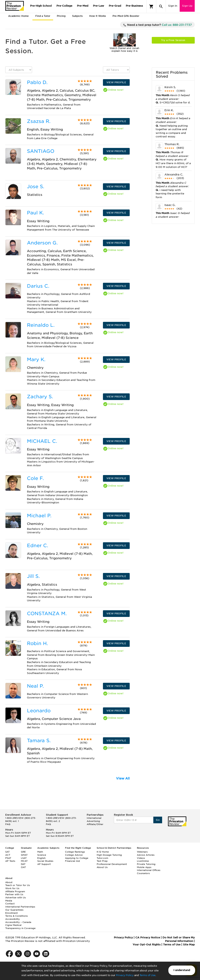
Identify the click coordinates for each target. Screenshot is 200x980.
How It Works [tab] (98, 16)
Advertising (93, 821)
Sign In (173, 6)
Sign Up (187, 6)
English (41, 858)
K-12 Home (103, 852)
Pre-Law (99, 6)
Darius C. (38, 286)
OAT (23, 867)
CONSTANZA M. (47, 614)
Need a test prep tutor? (157, 25)
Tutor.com (102, 858)
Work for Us (12, 888)
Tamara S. (39, 741)
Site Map (189, 945)
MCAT (24, 861)
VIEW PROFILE (116, 82)
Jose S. (36, 187)
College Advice (74, 855)
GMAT (24, 855)
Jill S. (33, 576)
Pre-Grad (115, 6)
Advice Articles (146, 855)
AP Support (44, 864)
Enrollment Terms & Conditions (17, 915)
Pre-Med (83, 6)
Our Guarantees (14, 910)
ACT (8, 855)
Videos (141, 858)
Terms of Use (147, 975)
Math (40, 852)
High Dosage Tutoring (109, 855)
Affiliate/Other (95, 824)
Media (9, 901)
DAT (23, 864)
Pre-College (64, 6)
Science (42, 855)
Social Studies (45, 861)
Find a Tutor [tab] (43, 16)
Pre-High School (41, 6)
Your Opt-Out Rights (147, 945)
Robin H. (37, 643)
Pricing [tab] (61, 16)
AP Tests (10, 861)
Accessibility (12, 919)
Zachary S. (40, 397)
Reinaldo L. (41, 325)
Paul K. (35, 213)
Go (158, 820)
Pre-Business (134, 6)
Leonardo (39, 711)
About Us (102, 867)
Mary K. (36, 359)
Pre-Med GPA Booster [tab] (126, 16)
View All (123, 778)
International (94, 818)
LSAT (24, 858)
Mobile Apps (144, 867)
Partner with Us (14, 894)
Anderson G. (42, 243)
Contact (10, 904)
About (9, 882)
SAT (7, 852)
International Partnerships (20, 907)
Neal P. (35, 686)
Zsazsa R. (39, 121)
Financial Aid (72, 861)
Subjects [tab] (77, 16)
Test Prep (102, 861)
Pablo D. (37, 82)
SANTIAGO (41, 151)
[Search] (161, 6)
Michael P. (39, 516)
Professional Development (112, 864)
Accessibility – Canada (18, 922)
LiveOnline (143, 861)
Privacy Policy (125, 975)
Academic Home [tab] (18, 16)
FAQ (8, 824)
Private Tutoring (146, 864)
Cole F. (35, 478)
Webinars (142, 852)
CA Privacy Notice (148, 937)
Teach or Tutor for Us (18, 885)
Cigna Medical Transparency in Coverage (20, 927)
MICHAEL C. (42, 441)
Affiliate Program (15, 891)
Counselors (143, 873)
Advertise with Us (16, 898)
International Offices (149, 870)
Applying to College (77, 858)
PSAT (8, 858)
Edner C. (37, 545)
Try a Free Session (173, 40)
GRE (23, 852)
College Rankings (75, 852)
